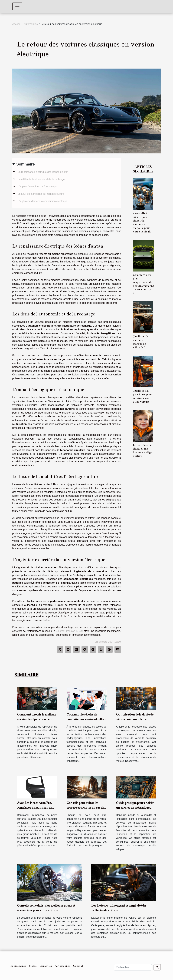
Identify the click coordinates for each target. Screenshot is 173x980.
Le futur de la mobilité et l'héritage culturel (41, 194)
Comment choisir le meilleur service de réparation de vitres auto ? (37, 719)
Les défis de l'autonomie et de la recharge (41, 179)
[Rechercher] (133, 967)
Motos (33, 966)
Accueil (16, 24)
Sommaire (26, 164)
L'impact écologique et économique (38, 187)
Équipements (18, 966)
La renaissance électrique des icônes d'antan (43, 172)
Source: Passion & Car (70, 631)
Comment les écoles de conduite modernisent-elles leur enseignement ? (85, 719)
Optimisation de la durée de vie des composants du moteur (135, 719)
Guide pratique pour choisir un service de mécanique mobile (135, 808)
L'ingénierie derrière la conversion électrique (43, 201)
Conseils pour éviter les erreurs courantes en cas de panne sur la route (85, 808)
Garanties (46, 966)
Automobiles (31, 24)
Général (78, 966)
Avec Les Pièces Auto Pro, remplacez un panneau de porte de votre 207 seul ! (34, 808)
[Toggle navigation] (17, 6)
